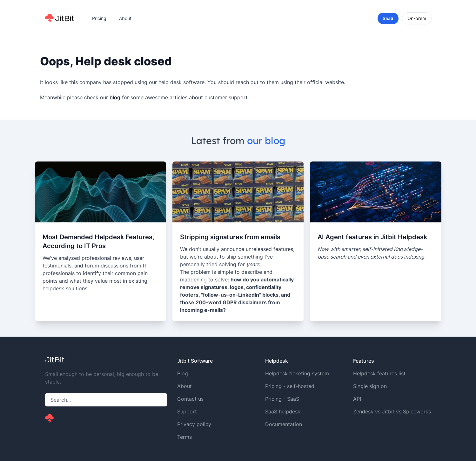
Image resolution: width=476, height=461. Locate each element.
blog (115, 97)
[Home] (60, 18)
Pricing (99, 18)
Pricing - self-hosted (290, 386)
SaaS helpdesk (283, 412)
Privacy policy (194, 424)
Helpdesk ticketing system (297, 373)
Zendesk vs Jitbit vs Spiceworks (392, 412)
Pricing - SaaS (282, 399)
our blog (266, 141)
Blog (183, 373)
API (357, 399)
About (125, 18)
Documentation (284, 424)
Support (187, 412)
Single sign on (370, 386)
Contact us (190, 399)
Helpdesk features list (379, 373)
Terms (184, 437)
